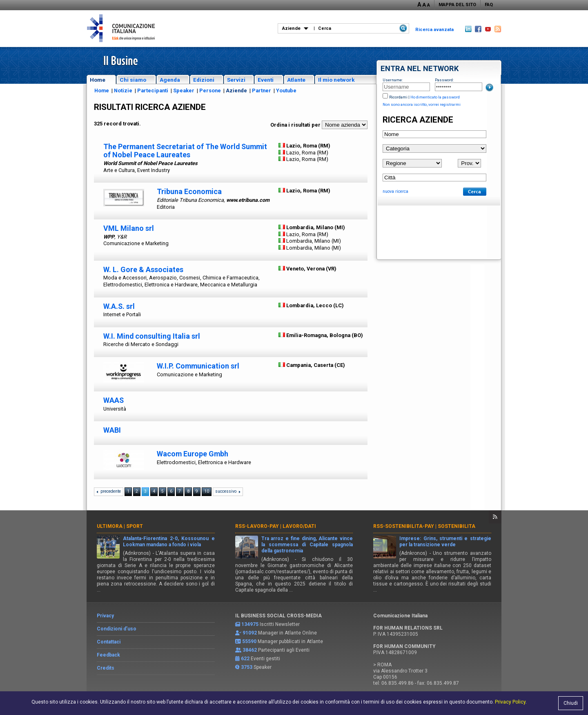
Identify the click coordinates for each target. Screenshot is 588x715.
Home (98, 80)
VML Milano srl (129, 228)
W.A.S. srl (119, 306)
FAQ (489, 5)
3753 (247, 667)
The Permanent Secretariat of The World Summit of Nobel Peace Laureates (185, 151)
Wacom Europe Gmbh (193, 454)
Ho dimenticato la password (435, 97)
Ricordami (398, 97)
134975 (250, 624)
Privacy (105, 616)
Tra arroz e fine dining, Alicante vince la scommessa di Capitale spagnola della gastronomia (307, 545)
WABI (112, 430)
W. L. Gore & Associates (143, 269)
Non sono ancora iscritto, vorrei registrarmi (422, 104)
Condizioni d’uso (117, 629)
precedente (111, 491)
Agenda (170, 80)
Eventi (266, 80)
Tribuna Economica (189, 191)
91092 (250, 633)
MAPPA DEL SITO (457, 5)
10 (207, 491)
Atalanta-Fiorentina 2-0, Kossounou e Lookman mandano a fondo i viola (169, 542)
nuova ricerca (395, 191)
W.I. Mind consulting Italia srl (152, 336)
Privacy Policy (510, 702)
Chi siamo (133, 80)
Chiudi (571, 703)
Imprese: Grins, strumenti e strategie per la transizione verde (445, 542)
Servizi (236, 80)
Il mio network (336, 80)
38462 (250, 650)
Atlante (296, 80)
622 (245, 659)
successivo (226, 491)
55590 (249, 641)
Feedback (108, 655)
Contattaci (109, 642)
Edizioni (204, 80)
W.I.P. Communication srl (198, 366)
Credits (106, 668)
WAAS (114, 400)
